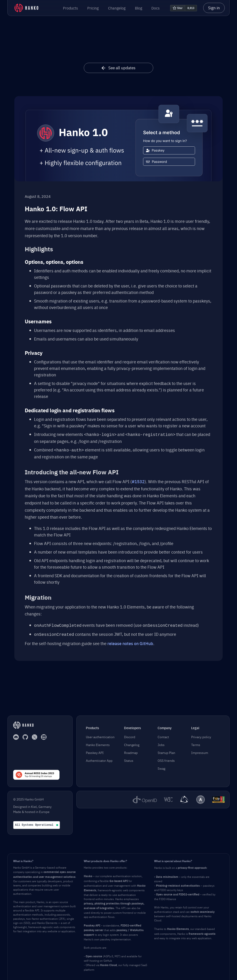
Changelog (117, 8)
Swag (161, 767)
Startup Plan (166, 751)
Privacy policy (201, 735)
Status (129, 759)
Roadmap (131, 751)
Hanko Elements (98, 743)
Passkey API (95, 751)
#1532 (138, 481)
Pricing (93, 8)
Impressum (200, 751)
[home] (26, 8)
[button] (70, 8)
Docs (156, 8)
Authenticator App (99, 759)
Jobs (161, 743)
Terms (196, 743)
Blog (139, 8)
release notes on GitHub (130, 641)
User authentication (100, 735)
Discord (130, 735)
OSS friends (166, 759)
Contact (163, 735)
